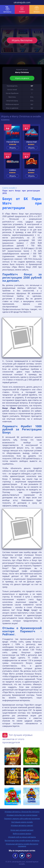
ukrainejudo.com (22, 2)
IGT (32, 86)
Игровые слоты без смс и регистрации (22, 815)
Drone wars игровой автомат (22, 830)
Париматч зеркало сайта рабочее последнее (22, 819)
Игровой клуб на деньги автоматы (22, 837)
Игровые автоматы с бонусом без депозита (22, 812)
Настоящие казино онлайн (22, 822)
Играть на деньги (22, 78)
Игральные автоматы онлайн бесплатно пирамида (22, 845)
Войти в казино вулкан (22, 834)
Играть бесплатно (22, 40)
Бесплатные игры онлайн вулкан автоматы (22, 840)
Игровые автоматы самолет (22, 825)
